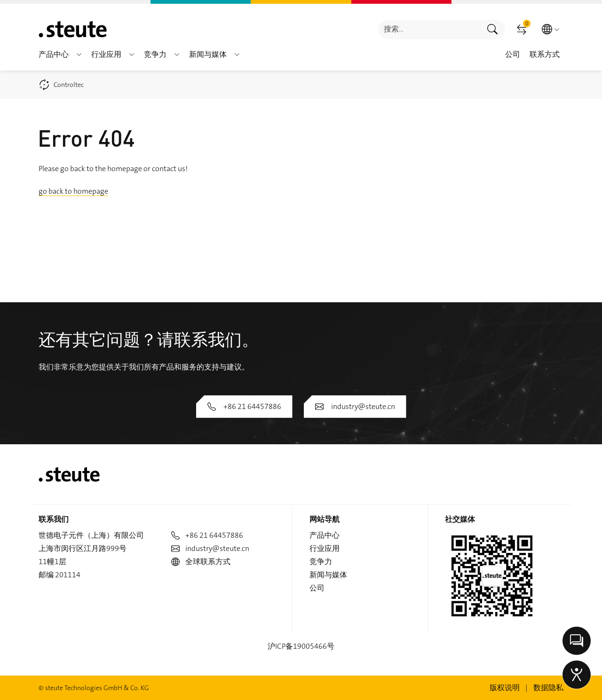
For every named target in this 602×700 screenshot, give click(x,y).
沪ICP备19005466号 (301, 646)
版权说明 (505, 688)
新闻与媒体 (328, 575)
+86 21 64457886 (244, 406)
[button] (79, 55)
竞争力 (321, 562)
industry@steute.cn (355, 406)
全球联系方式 (201, 562)
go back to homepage (73, 191)
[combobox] (429, 29)
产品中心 (325, 535)
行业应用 (325, 548)
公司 (317, 588)
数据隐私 (548, 688)
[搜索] (429, 29)
